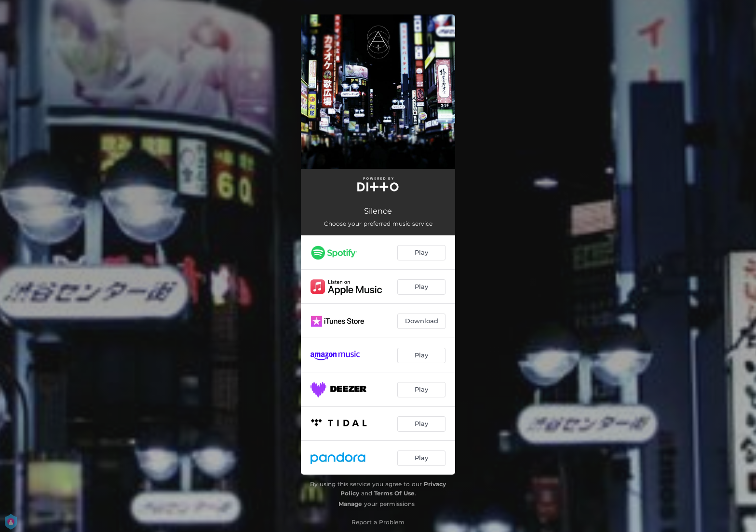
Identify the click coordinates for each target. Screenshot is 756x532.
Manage (350, 504)
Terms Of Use (394, 493)
